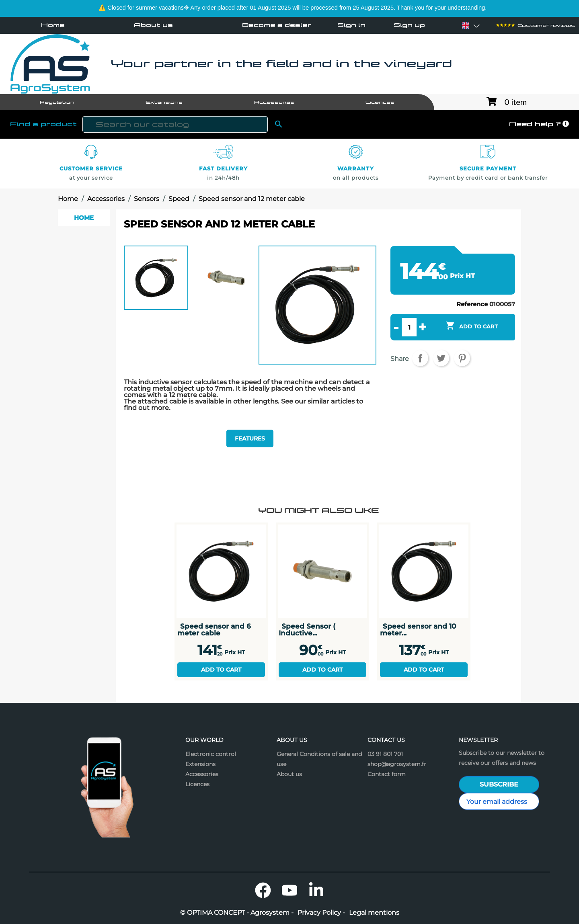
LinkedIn (316, 890)
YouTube (289, 890)
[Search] (175, 124)
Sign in (351, 25)
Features (250, 438)
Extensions (200, 764)
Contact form (387, 774)
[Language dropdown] (466, 25)
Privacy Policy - (321, 913)
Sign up (409, 25)
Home (53, 25)
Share (420, 358)
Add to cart (221, 670)
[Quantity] (409, 327)
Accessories (202, 774)
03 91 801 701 (385, 754)
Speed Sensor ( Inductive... (307, 629)
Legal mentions (374, 913)
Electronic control (211, 754)
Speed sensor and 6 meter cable (214, 629)
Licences (197, 784)
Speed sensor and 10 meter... (418, 629)
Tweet (441, 358)
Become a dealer (277, 25)
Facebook (263, 890)
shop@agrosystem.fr (397, 764)
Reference (472, 304)
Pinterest (462, 358)
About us (153, 25)
